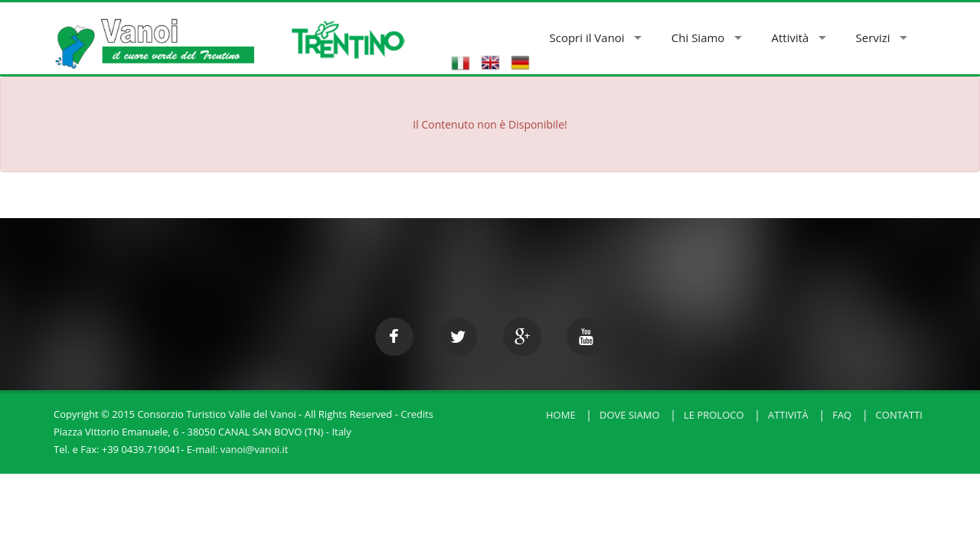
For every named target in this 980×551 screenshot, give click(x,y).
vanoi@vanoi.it (255, 449)
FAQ (842, 415)
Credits (417, 414)
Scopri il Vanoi (586, 37)
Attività (791, 37)
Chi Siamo (698, 37)
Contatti (899, 415)
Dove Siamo (630, 415)
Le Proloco (714, 415)
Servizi (873, 37)
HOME (561, 415)
